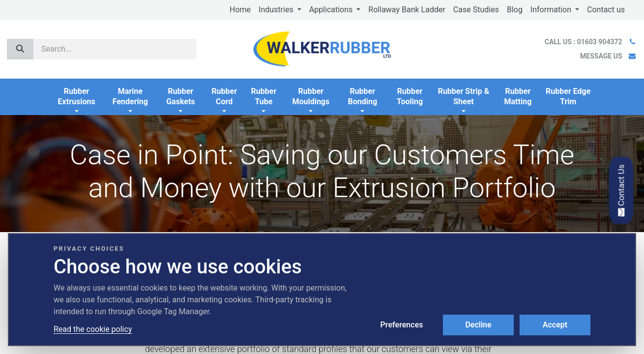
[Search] (20, 49)
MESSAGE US (601, 56)
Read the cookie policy (93, 329)
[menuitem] (240, 10)
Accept (555, 325)
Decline (478, 325)
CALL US (584, 42)
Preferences (402, 325)
